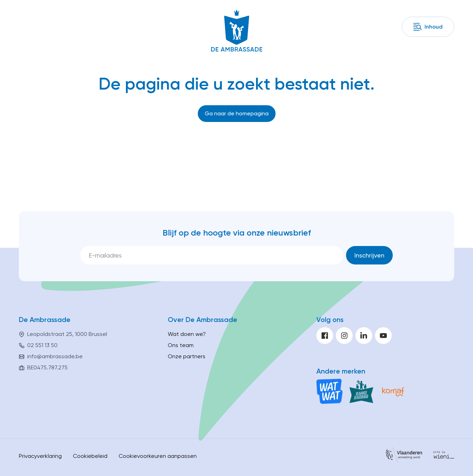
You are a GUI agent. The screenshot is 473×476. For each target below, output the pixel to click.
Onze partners (187, 356)
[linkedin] (364, 336)
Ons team (181, 345)
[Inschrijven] (369, 255)
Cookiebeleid (90, 456)
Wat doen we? (187, 334)
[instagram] (344, 336)
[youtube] (383, 336)
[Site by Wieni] (444, 456)
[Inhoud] (428, 27)
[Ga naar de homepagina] (237, 114)
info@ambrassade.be (55, 356)
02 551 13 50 (42, 345)
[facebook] (325, 336)
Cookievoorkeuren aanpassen (158, 456)
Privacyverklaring (40, 456)
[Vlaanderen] (404, 456)
